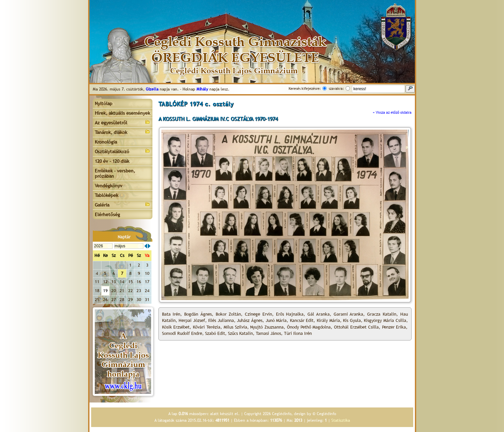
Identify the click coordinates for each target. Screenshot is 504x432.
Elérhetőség (107, 215)
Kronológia (106, 142)
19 (105, 291)
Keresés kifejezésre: (305, 89)
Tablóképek (107, 195)
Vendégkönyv (109, 186)
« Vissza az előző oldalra (392, 112)
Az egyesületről (123, 122)
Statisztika (341, 420)
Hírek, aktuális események (122, 113)
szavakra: (336, 89)
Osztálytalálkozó (123, 151)
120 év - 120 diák (112, 161)
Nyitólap (104, 103)
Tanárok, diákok (123, 132)
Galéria (123, 204)
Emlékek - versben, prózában (115, 173)
